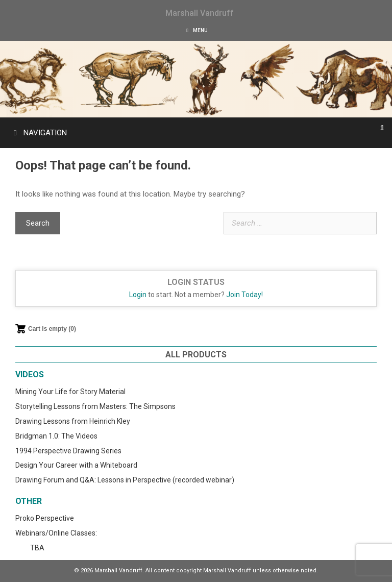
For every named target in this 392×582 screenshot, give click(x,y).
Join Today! (244, 295)
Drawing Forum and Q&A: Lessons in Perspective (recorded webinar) (125, 480)
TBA (37, 548)
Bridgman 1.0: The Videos (56, 436)
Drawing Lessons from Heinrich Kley (73, 421)
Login (138, 295)
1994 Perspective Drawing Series (68, 451)
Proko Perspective (45, 518)
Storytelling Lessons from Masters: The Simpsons (95, 406)
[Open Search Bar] (382, 128)
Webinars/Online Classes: (56, 533)
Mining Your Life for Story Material (70, 392)
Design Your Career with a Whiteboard (76, 465)
